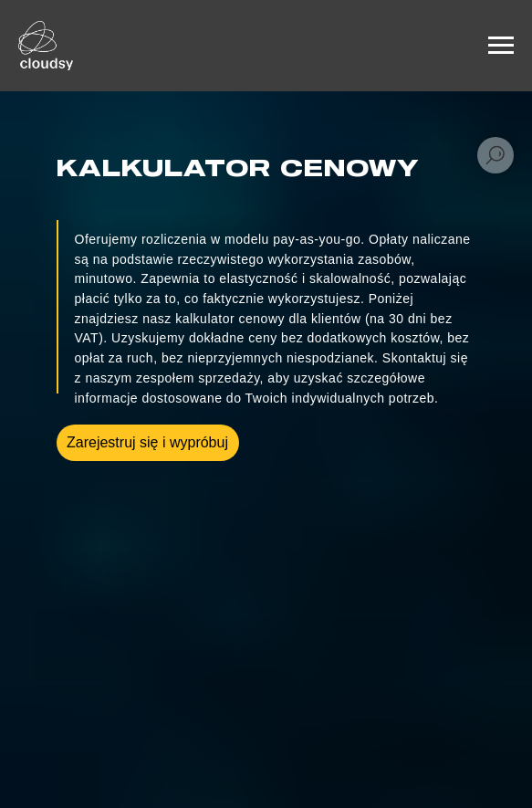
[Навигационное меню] (501, 46)
